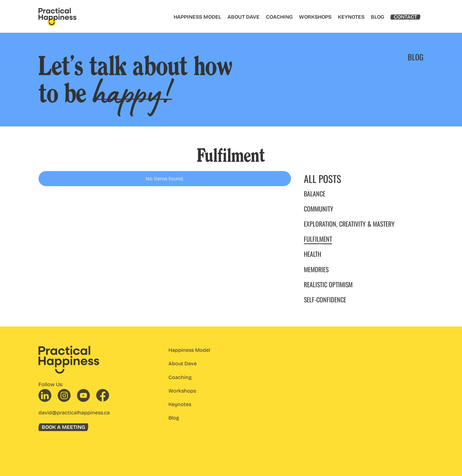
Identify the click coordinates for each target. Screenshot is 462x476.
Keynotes (180, 404)
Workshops (182, 391)
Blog (174, 418)
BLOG (377, 17)
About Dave (183, 363)
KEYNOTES (351, 17)
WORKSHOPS (315, 17)
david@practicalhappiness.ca (74, 413)
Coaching (180, 377)
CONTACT (405, 17)
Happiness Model (189, 350)
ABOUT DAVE (244, 17)
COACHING (279, 17)
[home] (57, 17)
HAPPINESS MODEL (197, 17)
